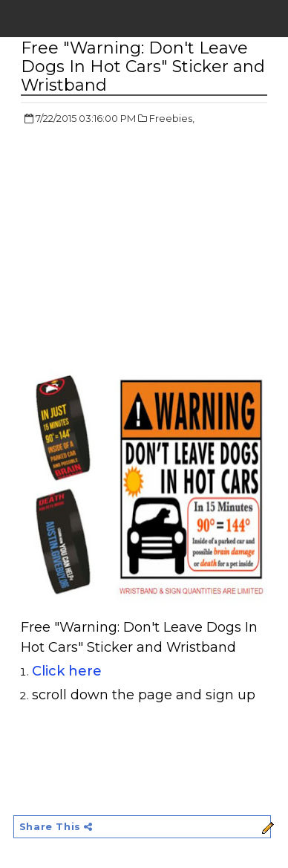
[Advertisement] (145, 245)
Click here (67, 671)
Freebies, (172, 118)
